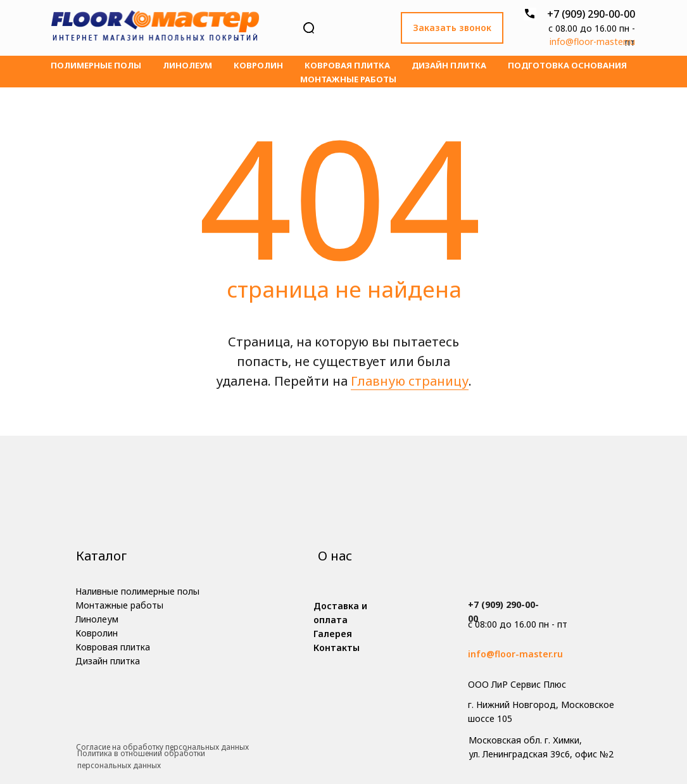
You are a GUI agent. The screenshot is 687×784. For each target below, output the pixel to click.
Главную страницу (410, 381)
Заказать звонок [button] (452, 28)
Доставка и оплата (340, 613)
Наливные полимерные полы (137, 591)
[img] (155, 28)
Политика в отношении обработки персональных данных (141, 759)
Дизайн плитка (449, 65)
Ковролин (258, 65)
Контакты (337, 648)
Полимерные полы (96, 65)
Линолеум (187, 65)
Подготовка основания (567, 65)
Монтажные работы (348, 79)
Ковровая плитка (347, 65)
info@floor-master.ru (592, 41)
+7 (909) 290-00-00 (591, 14)
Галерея (333, 634)
